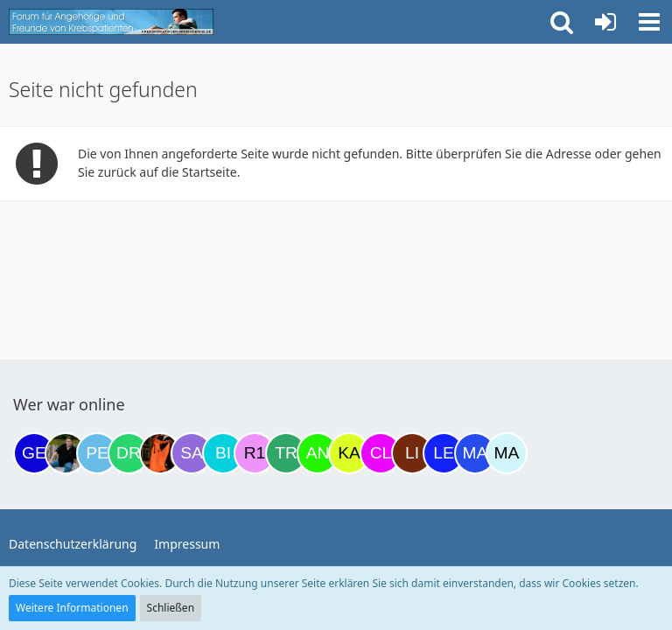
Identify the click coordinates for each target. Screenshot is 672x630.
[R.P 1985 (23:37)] (255, 453)
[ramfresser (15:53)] (66, 453)
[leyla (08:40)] (444, 453)
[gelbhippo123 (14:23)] (34, 453)
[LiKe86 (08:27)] (412, 453)
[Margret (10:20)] (475, 453)
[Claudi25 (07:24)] (381, 453)
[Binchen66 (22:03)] (223, 453)
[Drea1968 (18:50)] (129, 453)
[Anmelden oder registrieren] (605, 22)
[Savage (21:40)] (192, 453)
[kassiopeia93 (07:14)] (349, 453)
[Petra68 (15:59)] (97, 453)
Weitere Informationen (72, 608)
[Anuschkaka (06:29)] (318, 453)
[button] (649, 22)
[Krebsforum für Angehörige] (111, 22)
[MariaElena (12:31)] (507, 453)
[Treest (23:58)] (286, 453)
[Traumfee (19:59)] (160, 453)
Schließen (171, 608)
